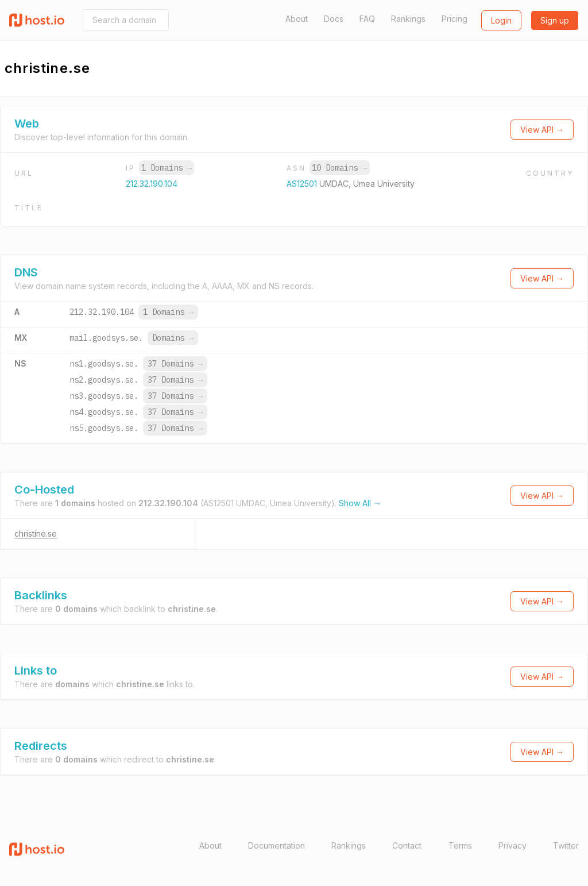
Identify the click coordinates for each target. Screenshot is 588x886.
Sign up (555, 20)
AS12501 (303, 184)
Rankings (408, 19)
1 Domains (167, 168)
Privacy (512, 845)
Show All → (360, 503)
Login (501, 20)
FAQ (367, 19)
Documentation (276, 845)
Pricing (454, 19)
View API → (542, 130)
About (297, 19)
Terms (460, 845)
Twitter (566, 845)
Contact (407, 845)
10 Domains (339, 168)
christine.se (36, 533)
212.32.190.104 (152, 184)
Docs (334, 19)
